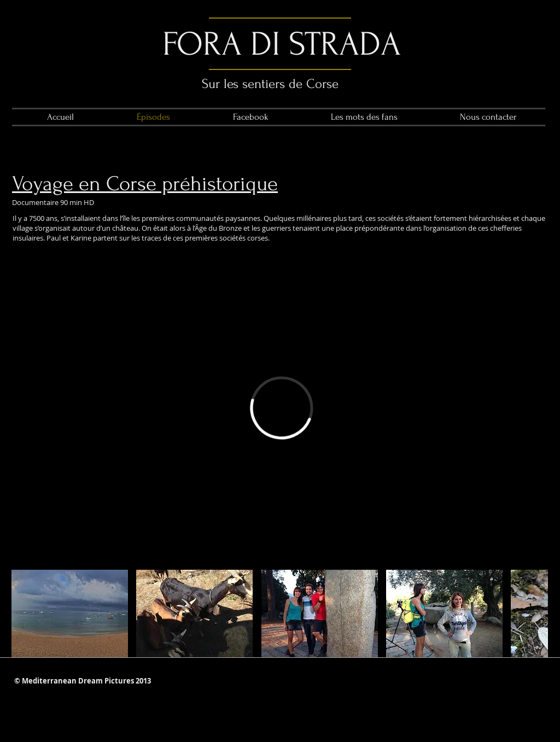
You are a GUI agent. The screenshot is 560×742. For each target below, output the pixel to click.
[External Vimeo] (281, 408)
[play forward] (534, 614)
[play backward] (25, 614)
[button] (70, 614)
